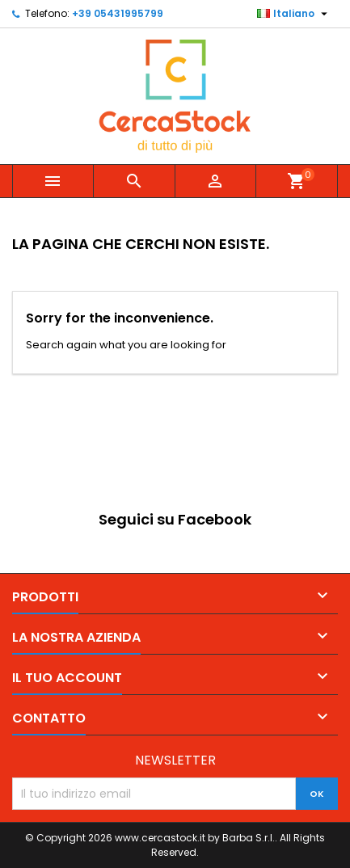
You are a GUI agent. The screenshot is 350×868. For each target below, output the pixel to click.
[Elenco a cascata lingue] (294, 14)
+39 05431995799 (118, 13)
